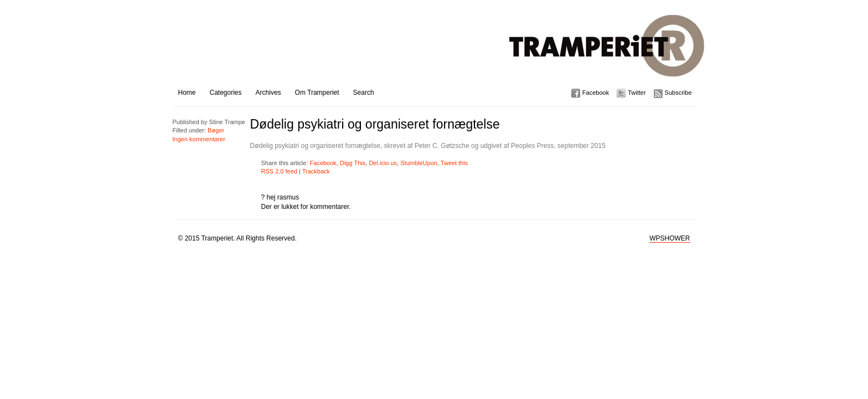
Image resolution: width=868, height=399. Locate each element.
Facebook (596, 93)
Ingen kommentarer (199, 139)
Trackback (316, 171)
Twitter (637, 93)
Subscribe (678, 93)
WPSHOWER (670, 238)
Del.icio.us (383, 163)
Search (364, 93)
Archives (268, 93)
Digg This (353, 163)
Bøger (216, 130)
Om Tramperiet (317, 93)
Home (187, 93)
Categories (226, 93)
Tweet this (454, 163)
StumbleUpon (419, 163)
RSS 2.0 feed (279, 171)
